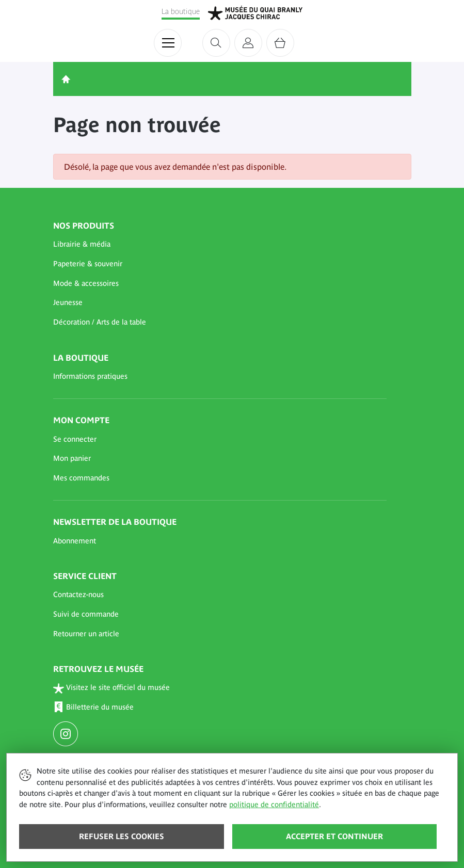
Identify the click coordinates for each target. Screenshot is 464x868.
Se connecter (75, 439)
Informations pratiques (90, 376)
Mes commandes (81, 478)
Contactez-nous (78, 594)
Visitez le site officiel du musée (112, 688)
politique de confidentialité (274, 805)
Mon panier (72, 458)
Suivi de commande (86, 614)
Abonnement (75, 541)
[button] (220, 245)
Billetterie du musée (94, 707)
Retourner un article (86, 634)
